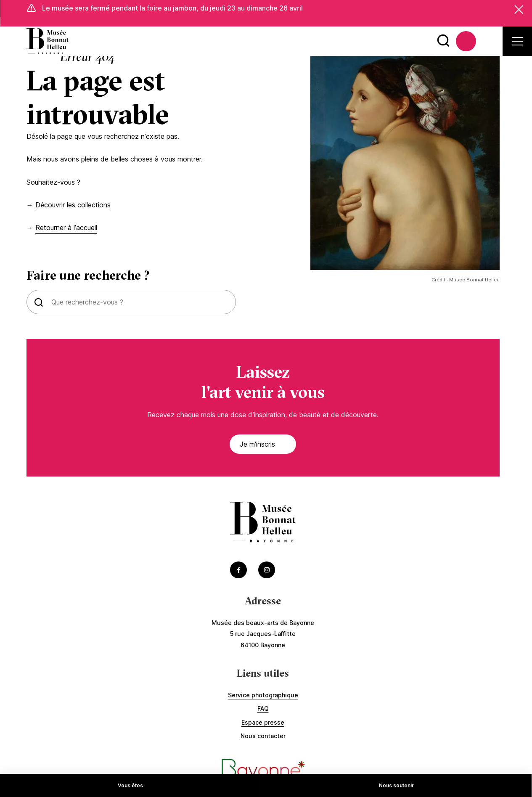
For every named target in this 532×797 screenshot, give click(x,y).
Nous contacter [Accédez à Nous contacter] (263, 737)
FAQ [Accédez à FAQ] (263, 709)
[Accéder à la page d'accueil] (48, 42)
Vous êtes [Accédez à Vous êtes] (130, 785)
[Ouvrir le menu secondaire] (517, 42)
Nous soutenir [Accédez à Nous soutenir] (396, 785)
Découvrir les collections (73, 205)
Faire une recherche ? (88, 276)
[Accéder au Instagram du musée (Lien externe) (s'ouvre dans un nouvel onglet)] (267, 570)
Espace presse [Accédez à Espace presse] (263, 723)
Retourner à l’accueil (66, 228)
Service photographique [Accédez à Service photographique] (263, 695)
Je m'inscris (266, 445)
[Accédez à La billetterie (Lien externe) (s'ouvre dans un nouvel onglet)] (466, 42)
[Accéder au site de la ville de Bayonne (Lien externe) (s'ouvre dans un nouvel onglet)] (263, 771)
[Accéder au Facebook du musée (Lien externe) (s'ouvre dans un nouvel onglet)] (238, 570)
